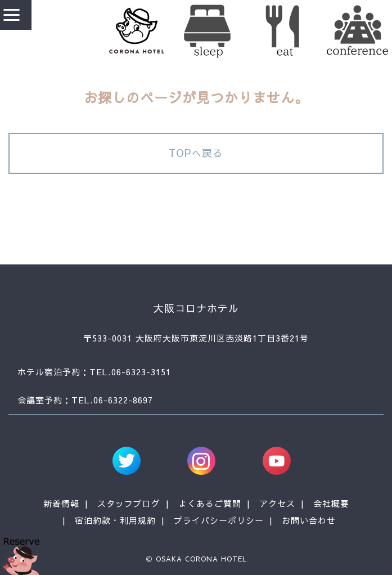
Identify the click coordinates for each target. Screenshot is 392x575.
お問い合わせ (309, 520)
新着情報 (61, 503)
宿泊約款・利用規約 (115, 520)
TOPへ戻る (196, 153)
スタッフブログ (129, 503)
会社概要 (331, 503)
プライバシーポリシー (219, 520)
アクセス (277, 503)
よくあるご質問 (210, 503)
